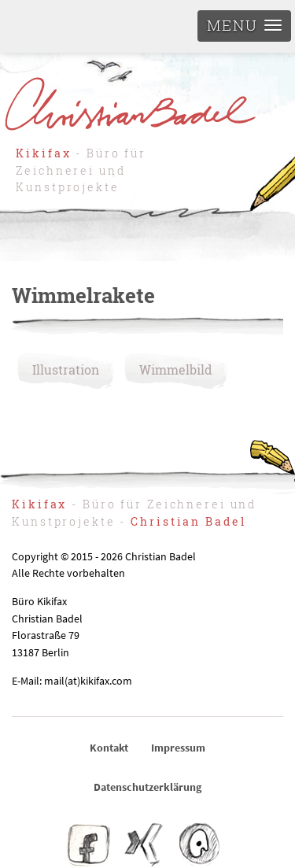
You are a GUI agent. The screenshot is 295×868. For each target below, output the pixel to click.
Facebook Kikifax (89, 844)
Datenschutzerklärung (147, 787)
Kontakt (109, 748)
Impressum (178, 748)
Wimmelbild (176, 369)
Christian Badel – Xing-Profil (144, 844)
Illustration (66, 369)
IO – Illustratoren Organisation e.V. (198, 844)
